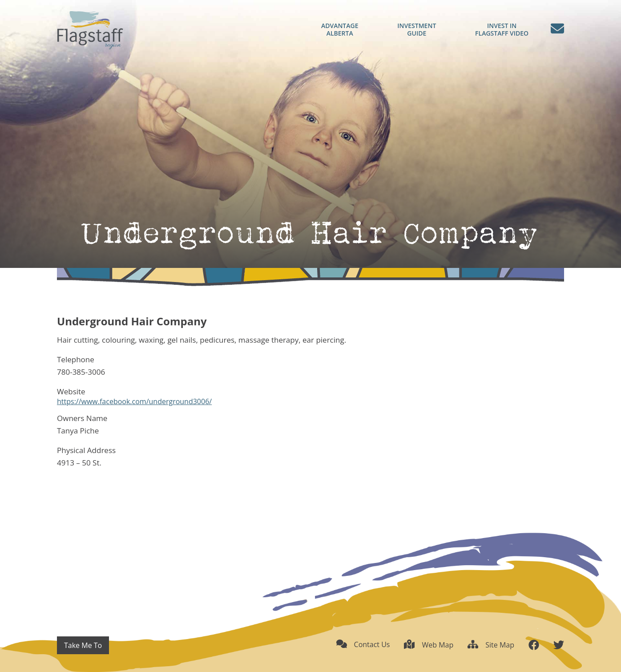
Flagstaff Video (502, 30)
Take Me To (83, 645)
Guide (417, 30)
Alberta (340, 30)
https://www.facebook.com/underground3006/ (134, 401)
